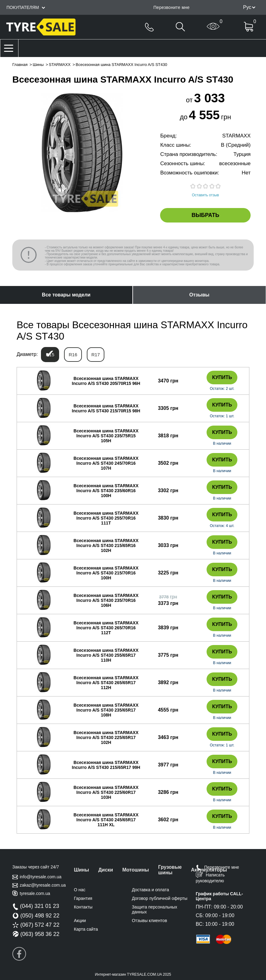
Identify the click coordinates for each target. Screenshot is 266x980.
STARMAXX (60, 65)
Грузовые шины (170, 870)
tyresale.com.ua (35, 893)
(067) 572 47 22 (36, 925)
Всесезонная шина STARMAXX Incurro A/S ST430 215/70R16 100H (106, 573)
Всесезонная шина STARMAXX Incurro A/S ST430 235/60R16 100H (106, 491)
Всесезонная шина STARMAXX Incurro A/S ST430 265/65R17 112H (106, 683)
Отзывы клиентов (149, 921)
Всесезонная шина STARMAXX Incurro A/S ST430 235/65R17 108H (106, 710)
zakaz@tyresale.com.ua (43, 885)
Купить (222, 377)
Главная (20, 65)
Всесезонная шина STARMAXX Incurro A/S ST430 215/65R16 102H (106, 545)
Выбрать (205, 215)
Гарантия (83, 898)
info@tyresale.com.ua (41, 877)
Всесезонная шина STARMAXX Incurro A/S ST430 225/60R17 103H (106, 792)
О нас (80, 890)
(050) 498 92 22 (36, 916)
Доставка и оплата (150, 890)
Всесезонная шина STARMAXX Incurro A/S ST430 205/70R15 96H (106, 381)
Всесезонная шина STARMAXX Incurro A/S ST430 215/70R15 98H (106, 408)
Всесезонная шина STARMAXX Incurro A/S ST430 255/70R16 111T (106, 518)
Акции (80, 921)
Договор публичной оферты (159, 898)
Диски (106, 870)
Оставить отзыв (205, 195)
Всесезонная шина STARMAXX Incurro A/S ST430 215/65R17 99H (106, 765)
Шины (38, 65)
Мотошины (136, 870)
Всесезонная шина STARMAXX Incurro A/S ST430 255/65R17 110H (106, 655)
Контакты (83, 907)
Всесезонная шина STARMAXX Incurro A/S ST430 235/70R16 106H (106, 600)
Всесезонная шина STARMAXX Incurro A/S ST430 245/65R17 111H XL (106, 820)
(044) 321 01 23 (36, 906)
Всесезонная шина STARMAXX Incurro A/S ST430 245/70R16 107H (106, 463)
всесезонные (235, 163)
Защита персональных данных (154, 909)
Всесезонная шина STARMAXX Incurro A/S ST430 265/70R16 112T (106, 628)
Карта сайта (86, 929)
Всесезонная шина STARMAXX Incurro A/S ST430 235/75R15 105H (106, 436)
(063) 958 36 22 (36, 934)
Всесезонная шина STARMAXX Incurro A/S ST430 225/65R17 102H (106, 737)
